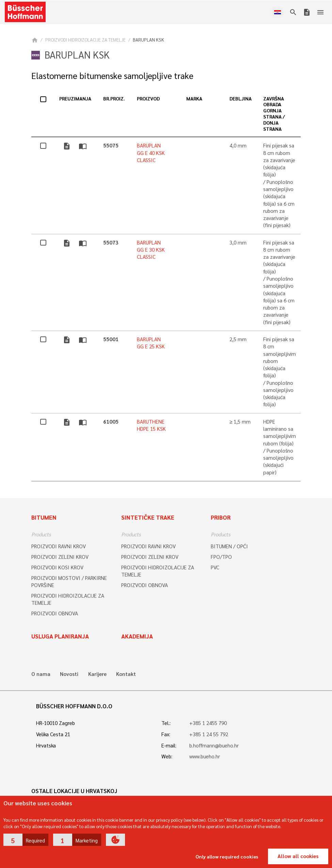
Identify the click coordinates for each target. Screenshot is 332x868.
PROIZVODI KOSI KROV (57, 567)
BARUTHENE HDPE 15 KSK (151, 425)
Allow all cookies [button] (298, 856)
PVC (215, 567)
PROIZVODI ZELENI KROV (60, 557)
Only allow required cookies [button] (227, 856)
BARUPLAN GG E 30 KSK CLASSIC (151, 250)
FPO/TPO (221, 557)
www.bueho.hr (205, 756)
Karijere (97, 674)
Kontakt (126, 674)
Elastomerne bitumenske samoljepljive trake (112, 76)
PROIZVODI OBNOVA (55, 613)
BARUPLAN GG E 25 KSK (151, 343)
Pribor (221, 517)
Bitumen (44, 517)
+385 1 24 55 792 (209, 734)
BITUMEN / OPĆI (229, 546)
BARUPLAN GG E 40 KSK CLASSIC (151, 153)
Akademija (137, 636)
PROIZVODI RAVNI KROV (59, 546)
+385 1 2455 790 (208, 723)
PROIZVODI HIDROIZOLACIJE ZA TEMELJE (85, 40)
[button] (26, 840)
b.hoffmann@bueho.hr (214, 745)
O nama (41, 674)
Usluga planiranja (60, 636)
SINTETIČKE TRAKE (148, 517)
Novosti (69, 674)
